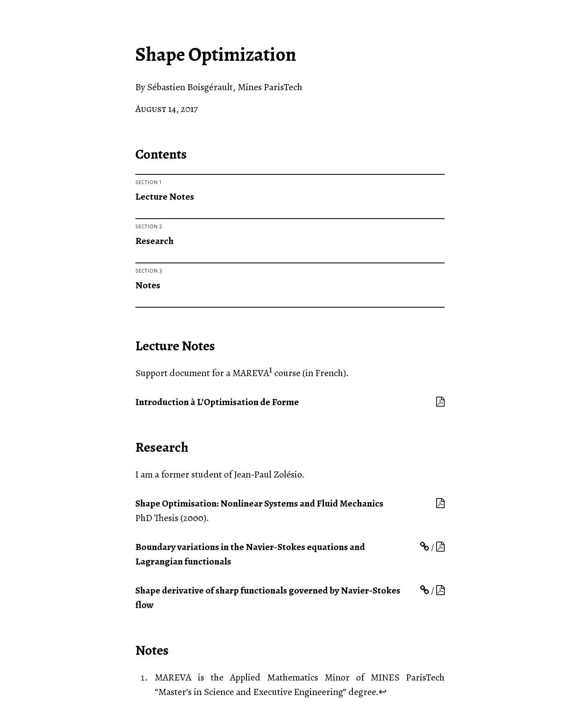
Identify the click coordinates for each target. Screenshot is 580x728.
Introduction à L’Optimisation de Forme (217, 402)
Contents (161, 154)
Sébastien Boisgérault (190, 87)
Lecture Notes (165, 196)
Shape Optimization (216, 54)
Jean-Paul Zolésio (268, 474)
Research (154, 241)
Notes (148, 285)
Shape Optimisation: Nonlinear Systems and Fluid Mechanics (259, 503)
